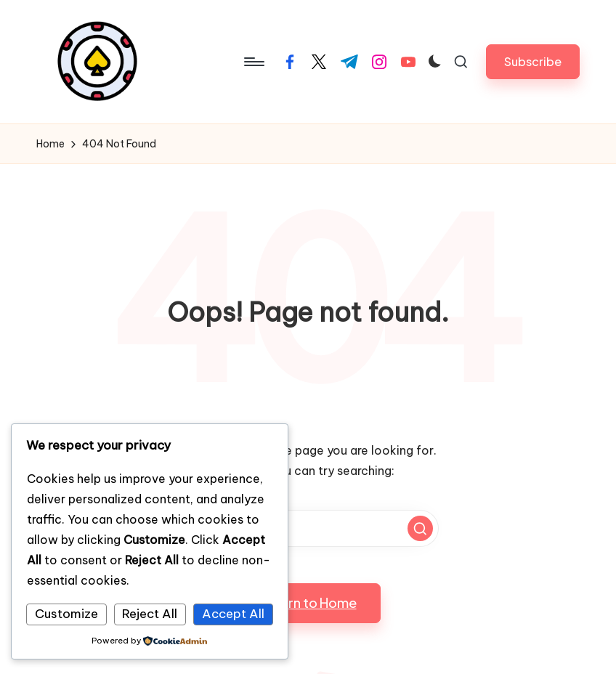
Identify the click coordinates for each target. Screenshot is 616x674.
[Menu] (253, 62)
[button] (533, 61)
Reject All (150, 614)
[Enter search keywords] (308, 528)
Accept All (233, 614)
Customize (66, 614)
